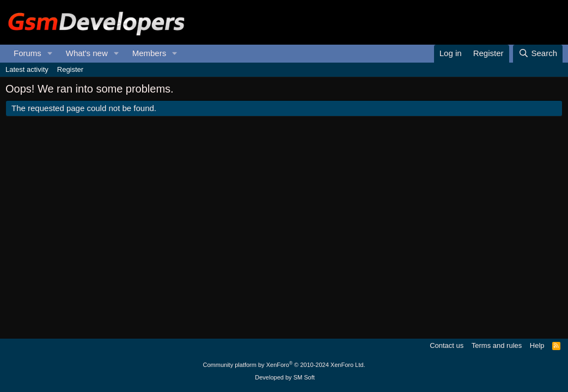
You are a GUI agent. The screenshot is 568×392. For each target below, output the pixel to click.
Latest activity (27, 69)
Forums (28, 53)
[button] (50, 54)
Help (537, 345)
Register (70, 69)
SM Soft (304, 377)
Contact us (447, 345)
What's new (87, 53)
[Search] (538, 54)
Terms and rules (497, 345)
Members (149, 53)
